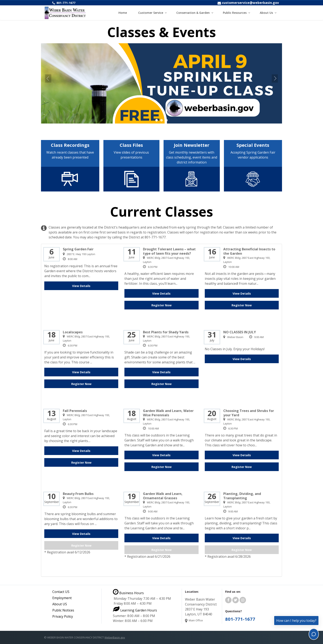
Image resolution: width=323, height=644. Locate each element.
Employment (62, 598)
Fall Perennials (75, 411)
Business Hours (128, 593)
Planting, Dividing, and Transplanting (242, 496)
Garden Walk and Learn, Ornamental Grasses (163, 496)
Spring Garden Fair (78, 249)
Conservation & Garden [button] (193, 13)
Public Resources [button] (235, 13)
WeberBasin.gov (115, 637)
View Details (81, 286)
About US (60, 604)
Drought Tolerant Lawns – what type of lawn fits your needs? (169, 251)
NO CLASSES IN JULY (240, 332)
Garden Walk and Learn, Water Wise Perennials (168, 413)
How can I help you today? (296, 621)
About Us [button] (266, 13)
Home (123, 13)
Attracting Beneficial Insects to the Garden (249, 251)
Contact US (61, 592)
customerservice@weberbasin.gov (250, 3)
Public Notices (63, 610)
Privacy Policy (63, 616)
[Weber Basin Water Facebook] (228, 600)
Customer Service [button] (151, 13)
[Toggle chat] (314, 634)
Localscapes (73, 332)
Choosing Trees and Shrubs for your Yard (249, 413)
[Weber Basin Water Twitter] (236, 600)
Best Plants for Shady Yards (166, 332)
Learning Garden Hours (135, 610)
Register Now (161, 305)
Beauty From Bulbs (78, 494)
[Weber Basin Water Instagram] (243, 600)
